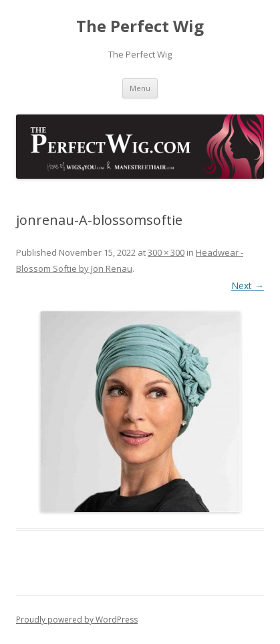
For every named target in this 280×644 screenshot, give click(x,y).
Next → (248, 286)
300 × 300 (166, 252)
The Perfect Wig (140, 26)
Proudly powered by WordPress (77, 620)
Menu (140, 88)
